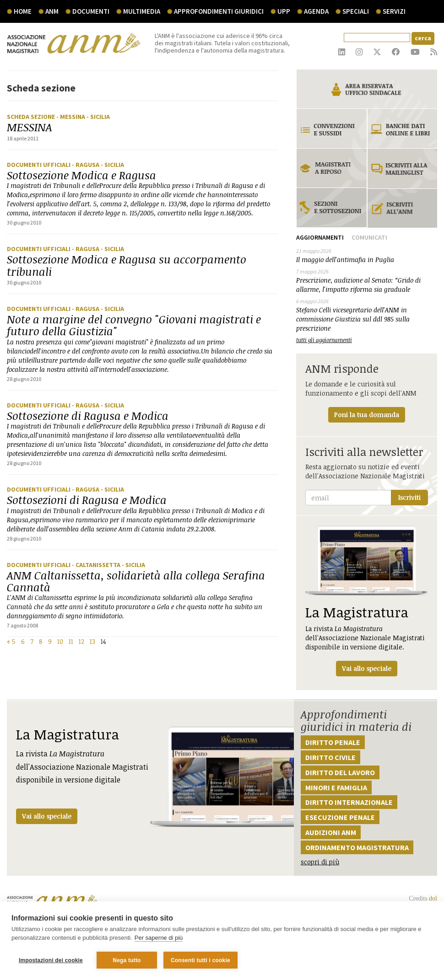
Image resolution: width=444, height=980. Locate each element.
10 (60, 641)
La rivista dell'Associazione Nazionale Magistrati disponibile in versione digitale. (367, 601)
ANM (52, 11)
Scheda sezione (32, 117)
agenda (316, 11)
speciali (356, 11)
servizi (394, 11)
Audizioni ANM (331, 832)
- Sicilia (98, 117)
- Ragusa (86, 165)
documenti (91, 11)
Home (23, 11)
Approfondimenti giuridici (219, 11)
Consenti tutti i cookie (200, 960)
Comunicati (369, 237)
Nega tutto (127, 960)
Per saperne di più (159, 938)
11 (71, 641)
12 (81, 641)
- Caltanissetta (97, 565)
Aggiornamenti (320, 237)
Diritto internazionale (349, 802)
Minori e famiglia (336, 787)
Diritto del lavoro (340, 772)
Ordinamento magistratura (357, 847)
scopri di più (320, 862)
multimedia (142, 11)
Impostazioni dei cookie (51, 960)
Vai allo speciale (47, 816)
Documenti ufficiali (39, 165)
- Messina (71, 117)
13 (92, 641)
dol (433, 898)
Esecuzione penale (340, 817)
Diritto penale (333, 742)
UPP (284, 11)
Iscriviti (409, 497)
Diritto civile (330, 757)
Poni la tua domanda (367, 415)
